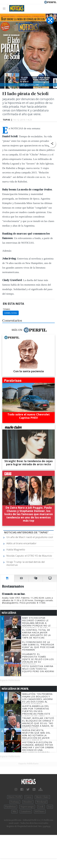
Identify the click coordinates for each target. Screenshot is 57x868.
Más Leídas (9, 613)
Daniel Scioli (11, 313)
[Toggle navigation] (5, 8)
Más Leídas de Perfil (15, 689)
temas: (7, 309)
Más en (29, 330)
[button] (52, 144)
